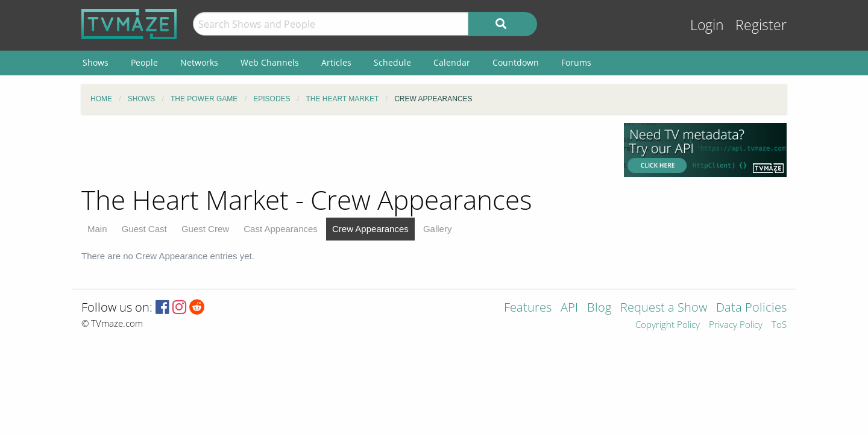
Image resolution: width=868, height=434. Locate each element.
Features (528, 308)
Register (761, 25)
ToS (779, 325)
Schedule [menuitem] (392, 62)
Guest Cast (144, 229)
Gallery (438, 229)
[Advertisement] (344, 150)
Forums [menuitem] (576, 62)
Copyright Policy (668, 325)
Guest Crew (205, 229)
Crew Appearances (370, 229)
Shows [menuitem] (96, 62)
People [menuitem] (144, 62)
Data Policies (751, 308)
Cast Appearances (281, 229)
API (569, 308)
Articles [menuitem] (336, 62)
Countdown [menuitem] (516, 62)
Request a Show (664, 308)
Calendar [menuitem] (452, 62)
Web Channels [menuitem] (270, 62)
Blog (599, 308)
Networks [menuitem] (199, 62)
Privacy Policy (736, 325)
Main (97, 229)
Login (707, 25)
